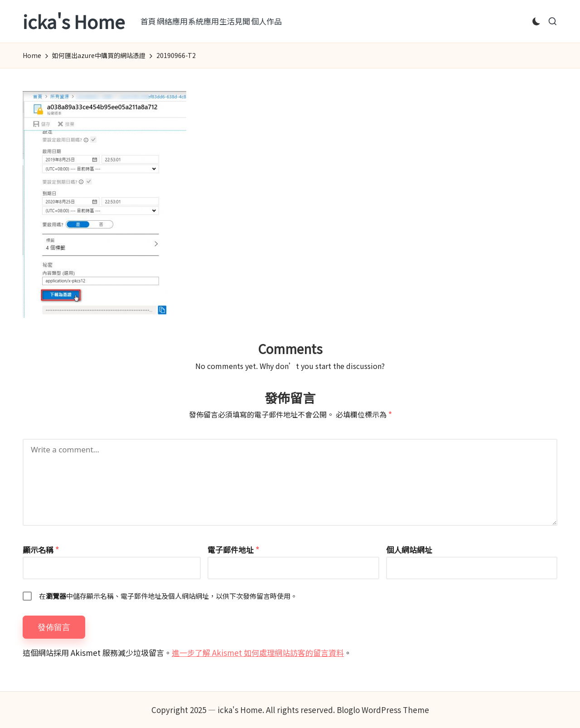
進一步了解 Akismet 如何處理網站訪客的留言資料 (258, 653)
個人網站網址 (409, 550)
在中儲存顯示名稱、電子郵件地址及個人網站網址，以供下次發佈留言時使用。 (168, 596)
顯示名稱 (41, 550)
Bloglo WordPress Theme (383, 710)
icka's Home (74, 21)
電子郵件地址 (233, 550)
